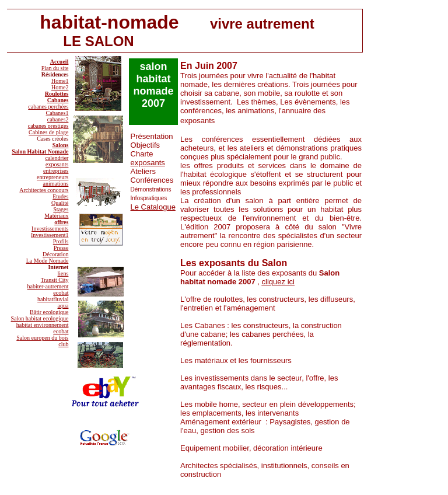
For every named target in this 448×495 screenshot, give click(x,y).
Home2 (60, 87)
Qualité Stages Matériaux (56, 209)
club (63, 344)
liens (63, 273)
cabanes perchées (48, 107)
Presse (61, 248)
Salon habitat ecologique (40, 318)
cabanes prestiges (48, 126)
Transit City (55, 280)
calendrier (57, 158)
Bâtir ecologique (49, 312)
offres (61, 222)
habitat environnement (43, 325)
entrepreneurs (52, 177)
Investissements (50, 229)
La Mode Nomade (48, 261)
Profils (61, 241)
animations (56, 184)
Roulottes (57, 94)
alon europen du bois (44, 338)
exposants (57, 164)
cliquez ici (278, 282)
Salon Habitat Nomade (40, 151)
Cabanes (58, 100)
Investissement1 (50, 235)
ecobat (61, 293)
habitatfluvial (53, 299)
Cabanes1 (57, 113)
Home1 (60, 81)
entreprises (56, 171)
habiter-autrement (48, 286)
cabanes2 (58, 119)
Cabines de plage (48, 132)
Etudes (60, 196)
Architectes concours (44, 190)
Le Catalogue (153, 207)
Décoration (55, 254)
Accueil (60, 62)
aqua (63, 306)
